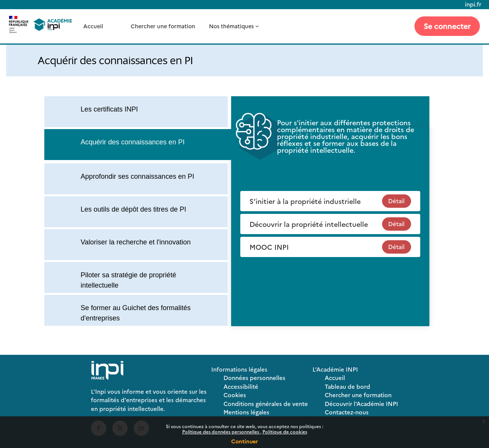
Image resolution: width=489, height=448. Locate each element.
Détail (396, 201)
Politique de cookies (285, 431)
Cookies (235, 395)
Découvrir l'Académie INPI (361, 404)
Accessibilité (241, 386)
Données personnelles (254, 378)
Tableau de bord (347, 386)
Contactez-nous (347, 412)
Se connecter (447, 26)
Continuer (244, 441)
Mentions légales (246, 412)
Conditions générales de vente (266, 404)
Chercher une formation (163, 26)
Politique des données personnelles (221, 431)
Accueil (93, 26)
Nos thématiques (231, 26)
